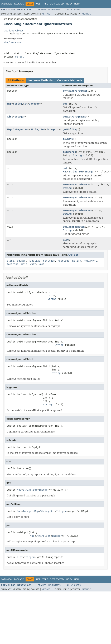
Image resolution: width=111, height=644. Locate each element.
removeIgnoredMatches (77, 198)
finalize (34, 261)
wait (24, 264)
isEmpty (68, 139)
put (65, 168)
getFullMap (70, 129)
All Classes (74, 10)
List (10, 117)
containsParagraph (75, 91)
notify (77, 261)
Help (77, 4)
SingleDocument (14, 43)
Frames (42, 10)
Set (25, 104)
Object (19, 57)
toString (13, 264)
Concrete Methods (70, 80)
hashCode (63, 261)
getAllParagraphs (74, 117)
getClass (49, 261)
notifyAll (90, 261)
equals (21, 261)
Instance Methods (40, 80)
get (65, 104)
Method (46, 14)
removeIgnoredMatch (76, 185)
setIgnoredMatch (74, 227)
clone (10, 261)
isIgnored (69, 152)
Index (69, 4)
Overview (7, 4)
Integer (34, 104)
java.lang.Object (13, 31)
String (18, 104)
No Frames (54, 10)
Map (9, 104)
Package (19, 4)
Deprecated (57, 4)
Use (38, 4)
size (66, 240)
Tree (45, 4)
